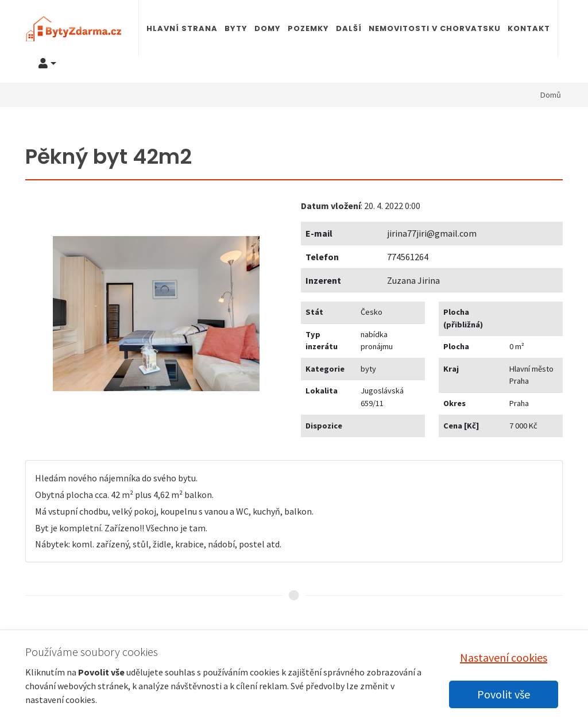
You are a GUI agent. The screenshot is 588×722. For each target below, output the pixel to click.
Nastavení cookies (504, 657)
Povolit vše (504, 694)
